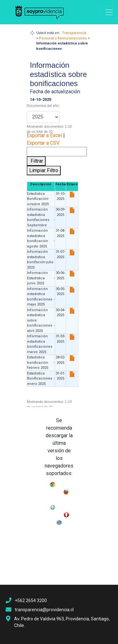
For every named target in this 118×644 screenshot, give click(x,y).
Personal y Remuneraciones (63, 38)
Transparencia (74, 33)
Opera (50, 521)
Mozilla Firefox (59, 498)
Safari (68, 521)
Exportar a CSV (43, 143)
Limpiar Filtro (44, 170)
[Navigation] (109, 12)
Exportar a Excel (44, 135)
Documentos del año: (43, 106)
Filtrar (36, 161)
